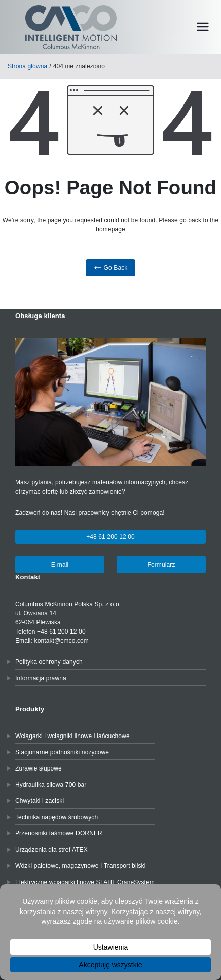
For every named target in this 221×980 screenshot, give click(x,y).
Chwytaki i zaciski (40, 801)
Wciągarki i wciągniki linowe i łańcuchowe (72, 736)
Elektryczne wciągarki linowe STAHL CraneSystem (85, 882)
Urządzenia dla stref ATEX (51, 850)
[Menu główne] (203, 27)
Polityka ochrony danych (49, 662)
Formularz (161, 565)
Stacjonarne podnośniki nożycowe (62, 752)
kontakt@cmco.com (62, 641)
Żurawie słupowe (39, 768)
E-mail (60, 565)
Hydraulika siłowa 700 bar (51, 785)
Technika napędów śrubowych (57, 817)
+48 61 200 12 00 (110, 537)
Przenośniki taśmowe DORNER (59, 833)
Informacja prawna (41, 678)
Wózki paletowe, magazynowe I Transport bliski (81, 866)
